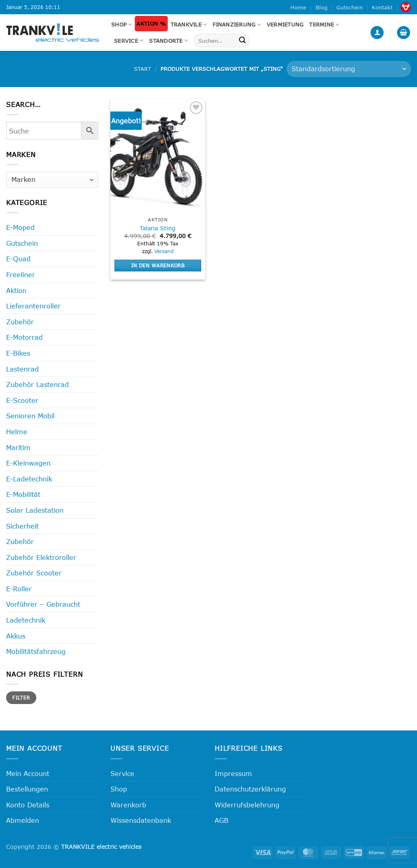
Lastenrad (22, 369)
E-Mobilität (23, 494)
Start (143, 69)
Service (129, 40)
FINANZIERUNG (237, 25)
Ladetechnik (26, 620)
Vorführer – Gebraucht (43, 604)
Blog (322, 7)
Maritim (18, 447)
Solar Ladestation (35, 510)
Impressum (233, 773)
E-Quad (18, 259)
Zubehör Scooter (34, 573)
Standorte (169, 40)
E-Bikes (18, 353)
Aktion (16, 290)
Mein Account (28, 773)
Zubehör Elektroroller (41, 557)
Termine (324, 25)
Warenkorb (128, 805)
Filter (21, 697)
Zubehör (20, 322)
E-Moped (20, 227)
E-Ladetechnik (29, 479)
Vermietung (285, 24)
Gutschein (350, 7)
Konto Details (28, 805)
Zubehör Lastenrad (37, 384)
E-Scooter (22, 400)
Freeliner (21, 274)
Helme (17, 432)
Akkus (16, 636)
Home (298, 7)
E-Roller (19, 589)
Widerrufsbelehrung (247, 805)
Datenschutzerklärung (250, 789)
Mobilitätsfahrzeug (36, 651)
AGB (222, 820)
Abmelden (23, 820)
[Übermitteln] (242, 41)
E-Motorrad (24, 337)
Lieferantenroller (33, 306)
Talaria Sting (158, 228)
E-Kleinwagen (28, 463)
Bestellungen (27, 789)
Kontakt (382, 7)
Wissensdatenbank (141, 820)
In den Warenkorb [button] (158, 265)
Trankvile (189, 25)
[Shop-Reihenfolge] (349, 69)
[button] (377, 33)
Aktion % (151, 24)
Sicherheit (22, 526)
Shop (122, 25)
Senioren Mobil (30, 416)
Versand (164, 251)
